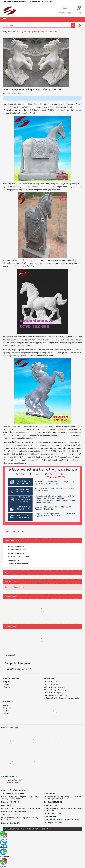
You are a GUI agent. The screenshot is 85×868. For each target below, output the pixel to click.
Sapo (50, 829)
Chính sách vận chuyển (52, 693)
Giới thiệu (6, 684)
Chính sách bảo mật (51, 684)
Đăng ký (69, 13)
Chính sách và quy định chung (55, 690)
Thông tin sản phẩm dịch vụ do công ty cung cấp (61, 698)
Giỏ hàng (6, 713)
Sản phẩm (7, 687)
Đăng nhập (62, 13)
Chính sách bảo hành (52, 682)
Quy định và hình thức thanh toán (56, 695)
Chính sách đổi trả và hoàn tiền (55, 687)
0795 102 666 (12, 783)
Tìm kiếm (6, 705)
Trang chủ (7, 682)
